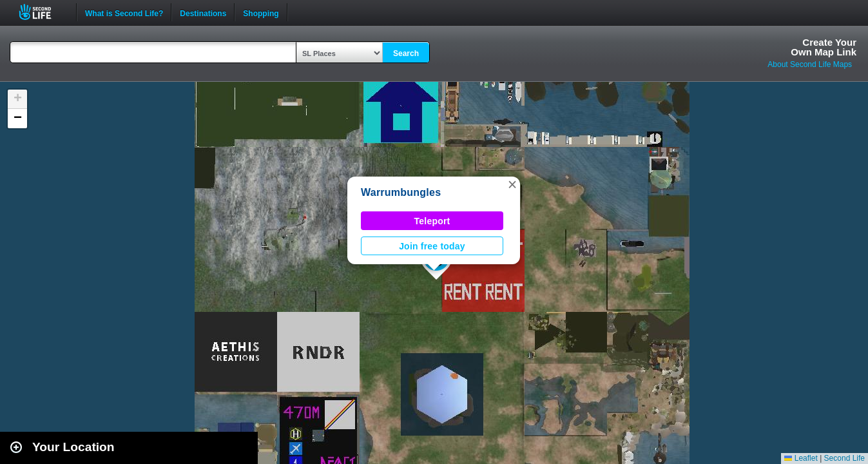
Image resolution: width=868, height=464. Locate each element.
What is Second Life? (124, 12)
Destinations (203, 12)
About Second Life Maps (810, 64)
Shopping (261, 12)
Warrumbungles (401, 192)
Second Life (42, 12)
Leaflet (801, 458)
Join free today (432, 246)
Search (406, 53)
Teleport (432, 221)
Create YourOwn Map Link (824, 47)
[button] (512, 184)
